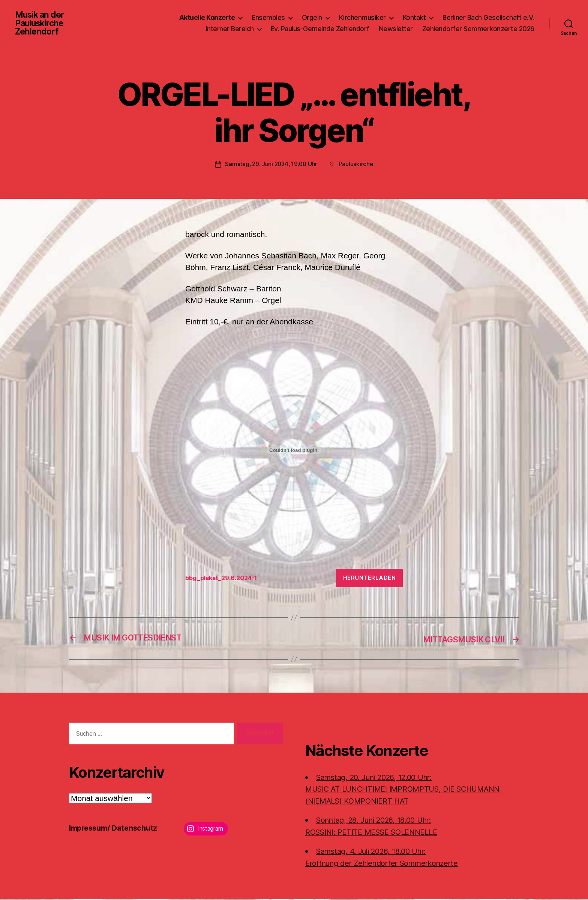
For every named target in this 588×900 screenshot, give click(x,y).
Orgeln (312, 18)
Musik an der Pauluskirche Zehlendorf (41, 24)
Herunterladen (370, 579)
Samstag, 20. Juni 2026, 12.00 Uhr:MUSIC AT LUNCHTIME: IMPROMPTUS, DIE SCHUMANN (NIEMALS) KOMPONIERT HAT (409, 790)
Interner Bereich (230, 29)
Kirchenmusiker (362, 18)
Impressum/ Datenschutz (116, 829)
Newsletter (396, 29)
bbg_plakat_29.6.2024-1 (224, 579)
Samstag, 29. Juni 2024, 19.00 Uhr (271, 165)
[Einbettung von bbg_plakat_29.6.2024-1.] (294, 451)
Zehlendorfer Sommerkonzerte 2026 (478, 29)
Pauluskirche (357, 165)
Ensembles (268, 18)
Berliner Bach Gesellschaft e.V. (488, 18)
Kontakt (414, 18)
